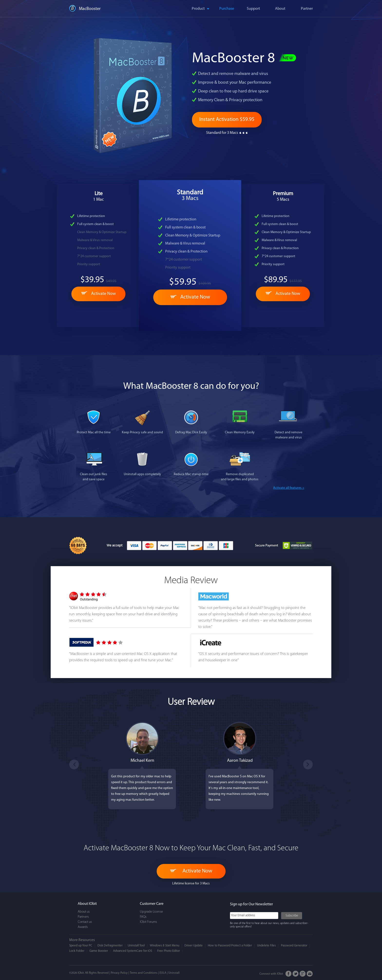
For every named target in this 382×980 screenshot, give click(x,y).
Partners (83, 917)
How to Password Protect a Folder (230, 946)
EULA (163, 973)
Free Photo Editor (168, 951)
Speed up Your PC (81, 946)
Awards (83, 927)
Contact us (85, 922)
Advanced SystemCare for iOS (133, 951)
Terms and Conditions (144, 973)
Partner (307, 9)
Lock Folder (77, 951)
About (280, 9)
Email (310, 974)
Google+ (303, 974)
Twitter (296, 974)
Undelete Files (266, 946)
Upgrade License (151, 912)
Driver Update (194, 946)
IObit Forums (148, 922)
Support (253, 9)
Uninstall (174, 973)
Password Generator (294, 946)
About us (84, 912)
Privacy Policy (119, 973)
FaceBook (289, 974)
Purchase (227, 9)
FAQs (143, 917)
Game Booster (99, 951)
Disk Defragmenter (110, 946)
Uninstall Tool (136, 946)
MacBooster (90, 9)
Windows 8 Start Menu (165, 946)
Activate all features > (289, 488)
